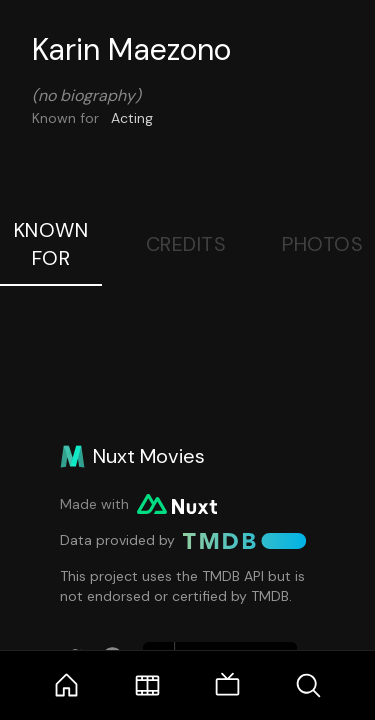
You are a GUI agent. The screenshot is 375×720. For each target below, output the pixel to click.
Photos (322, 244)
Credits (186, 244)
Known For (51, 244)
